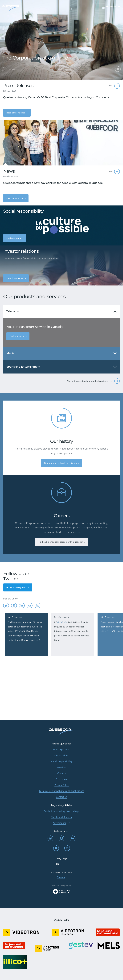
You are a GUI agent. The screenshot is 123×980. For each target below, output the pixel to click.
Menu (115, 6)
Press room (62, 779)
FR (107, 6)
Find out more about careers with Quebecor (61, 542)
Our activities (62, 755)
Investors (62, 767)
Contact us (62, 797)
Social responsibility (61, 761)
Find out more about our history (61, 463)
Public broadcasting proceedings (61, 811)
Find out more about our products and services (93, 381)
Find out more (14, 238)
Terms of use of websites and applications (62, 791)
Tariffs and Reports (61, 817)
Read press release (16, 113)
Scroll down (9, 69)
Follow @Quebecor (18, 587)
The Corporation (62, 749)
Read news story (15, 198)
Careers (61, 773)
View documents (15, 278)
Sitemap (61, 877)
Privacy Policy (62, 785)
